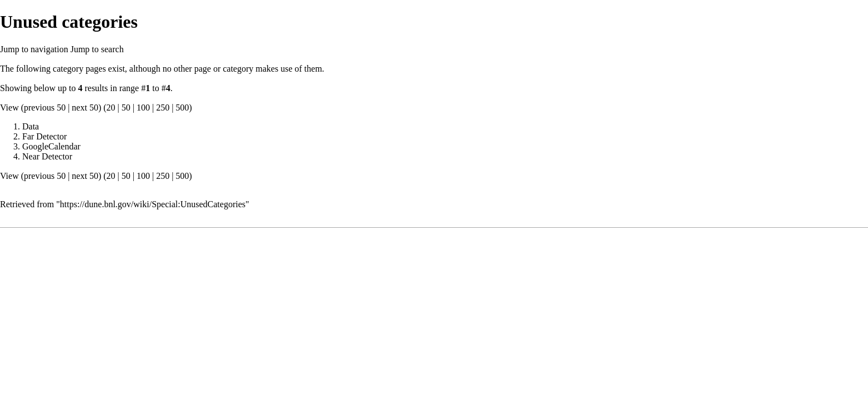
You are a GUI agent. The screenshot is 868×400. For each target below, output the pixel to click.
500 (182, 107)
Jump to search (97, 49)
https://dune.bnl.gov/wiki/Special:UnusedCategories (153, 204)
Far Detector (44, 136)
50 (126, 107)
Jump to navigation (34, 49)
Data (31, 126)
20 (111, 107)
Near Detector (47, 156)
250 (163, 107)
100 (143, 107)
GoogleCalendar (51, 146)
